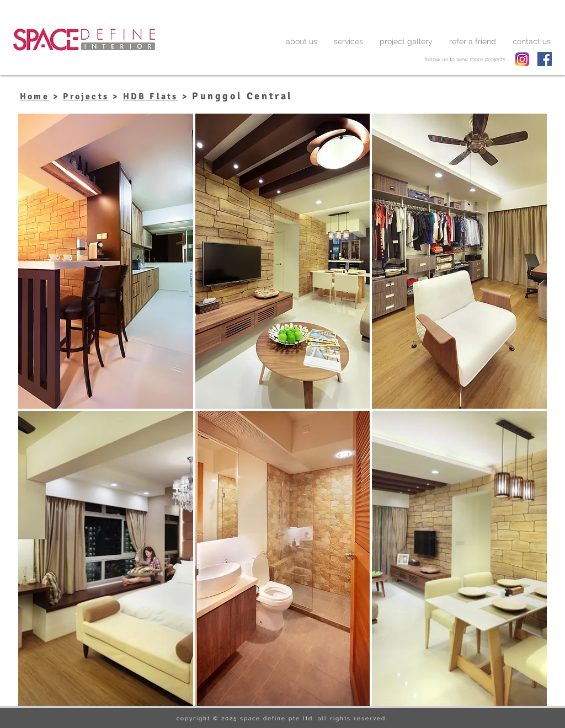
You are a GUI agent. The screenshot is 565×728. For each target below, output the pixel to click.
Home (34, 97)
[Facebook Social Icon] (545, 59)
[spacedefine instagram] (522, 59)
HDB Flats (151, 97)
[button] (106, 261)
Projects (86, 97)
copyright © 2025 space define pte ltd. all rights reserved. (282, 718)
